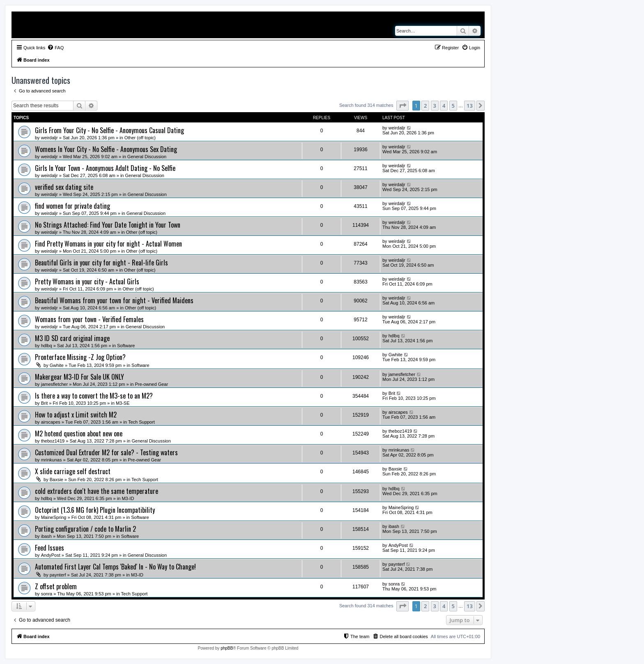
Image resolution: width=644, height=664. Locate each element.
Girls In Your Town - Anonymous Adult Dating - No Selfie (105, 168)
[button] (402, 106)
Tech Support (141, 422)
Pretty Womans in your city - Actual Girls (87, 281)
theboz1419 (53, 441)
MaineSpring (54, 517)
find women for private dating (72, 206)
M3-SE (123, 403)
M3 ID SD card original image (72, 338)
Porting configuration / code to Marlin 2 (85, 529)
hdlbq (47, 346)
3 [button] (435, 106)
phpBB (227, 648)
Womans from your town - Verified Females (89, 319)
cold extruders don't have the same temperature (97, 491)
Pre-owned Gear (151, 384)
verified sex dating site (64, 187)
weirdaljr (49, 138)
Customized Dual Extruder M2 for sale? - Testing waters (106, 452)
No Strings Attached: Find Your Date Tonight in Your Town (108, 225)
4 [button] (444, 106)
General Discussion (147, 157)
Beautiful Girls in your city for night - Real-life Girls (101, 263)
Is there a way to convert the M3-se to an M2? (94, 396)
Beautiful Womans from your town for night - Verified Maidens (114, 300)
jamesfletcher (54, 384)
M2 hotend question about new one (79, 433)
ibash (46, 536)
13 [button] (470, 106)
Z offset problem (56, 586)
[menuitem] (55, 48)
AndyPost (51, 555)
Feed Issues (49, 548)
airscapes (51, 422)
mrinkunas (52, 460)
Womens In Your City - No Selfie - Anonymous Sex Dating (106, 149)
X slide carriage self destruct (73, 471)
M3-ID (128, 498)
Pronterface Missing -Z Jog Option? (80, 357)
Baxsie (56, 480)
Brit (45, 403)
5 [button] (453, 106)
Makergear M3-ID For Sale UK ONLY (79, 377)
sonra (47, 594)
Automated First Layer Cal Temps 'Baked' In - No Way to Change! (115, 567)
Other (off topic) (140, 138)
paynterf (58, 575)
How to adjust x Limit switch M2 (76, 415)
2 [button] (425, 106)
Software (126, 346)
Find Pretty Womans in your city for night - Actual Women (108, 244)
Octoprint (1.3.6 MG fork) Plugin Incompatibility (95, 510)
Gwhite (57, 365)
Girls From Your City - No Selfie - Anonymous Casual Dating (109, 130)
